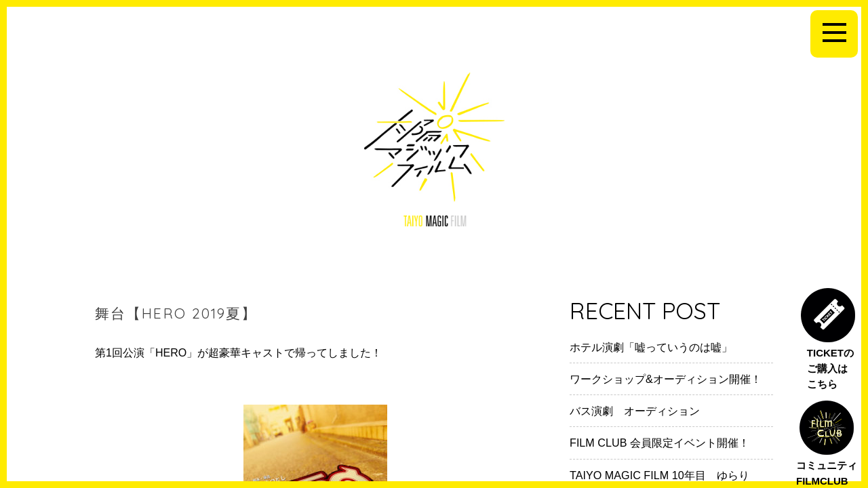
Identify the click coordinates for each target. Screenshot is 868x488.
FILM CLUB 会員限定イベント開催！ (659, 443)
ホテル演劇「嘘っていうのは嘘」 (651, 347)
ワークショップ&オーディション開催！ (666, 379)
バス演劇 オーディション (635, 411)
